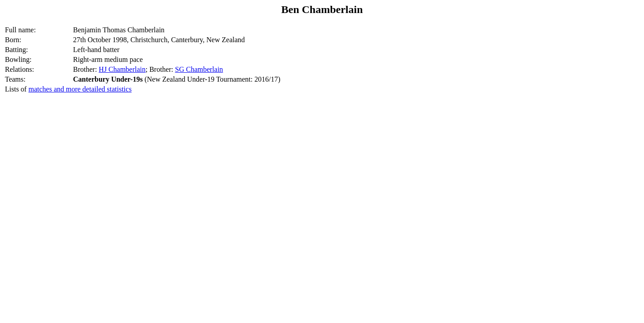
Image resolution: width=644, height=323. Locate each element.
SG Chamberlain (199, 69)
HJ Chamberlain (122, 69)
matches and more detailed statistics (80, 89)
